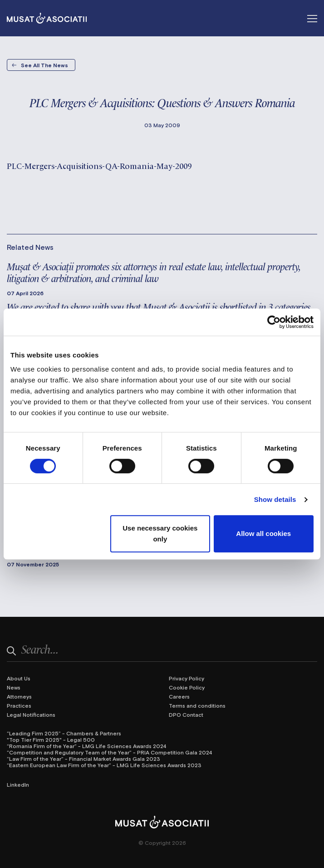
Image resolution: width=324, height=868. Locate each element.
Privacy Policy (187, 678)
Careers (179, 696)
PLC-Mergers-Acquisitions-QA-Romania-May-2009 (99, 165)
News (14, 687)
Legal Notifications (31, 714)
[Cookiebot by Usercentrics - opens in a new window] (274, 322)
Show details (275, 499)
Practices (19, 705)
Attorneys (19, 696)
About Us (19, 678)
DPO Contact (186, 714)
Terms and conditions (197, 705)
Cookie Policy (187, 687)
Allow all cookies (263, 533)
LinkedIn (18, 784)
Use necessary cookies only (160, 533)
